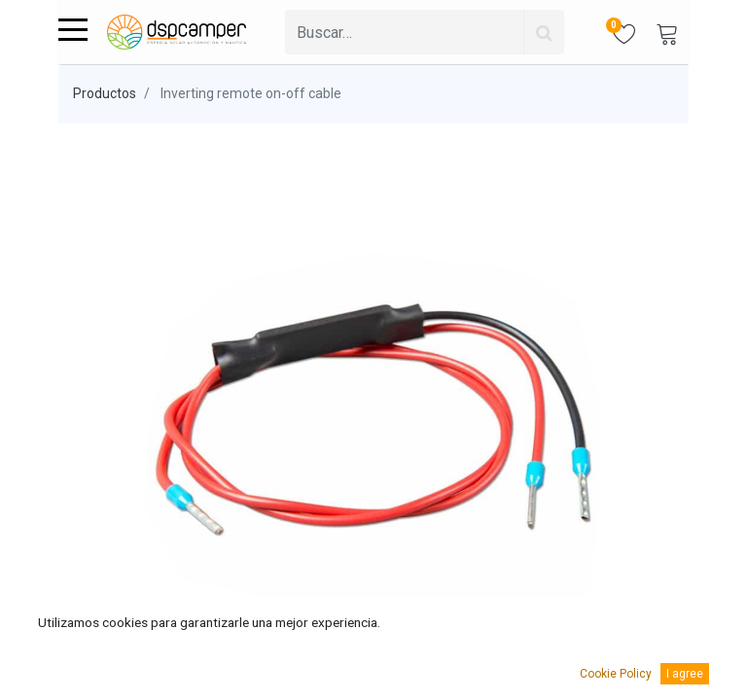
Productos (105, 93)
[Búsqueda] (544, 32)
